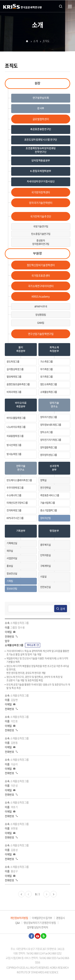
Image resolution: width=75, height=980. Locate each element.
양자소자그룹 (46, 432)
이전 (28, 894)
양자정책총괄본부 (41, 161)
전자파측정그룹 (14, 510)
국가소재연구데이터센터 (41, 286)
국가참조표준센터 (41, 275)
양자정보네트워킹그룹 (51, 425)
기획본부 (21, 531)
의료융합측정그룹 (15, 436)
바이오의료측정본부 (21, 405)
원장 (37, 83)
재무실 (10, 551)
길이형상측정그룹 (15, 369)
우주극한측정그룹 (15, 488)
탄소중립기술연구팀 (41, 234)
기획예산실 (12, 543)
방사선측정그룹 (14, 445)
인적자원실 (45, 555)
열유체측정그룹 (14, 377)
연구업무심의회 (41, 98)
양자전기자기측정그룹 (51, 440)
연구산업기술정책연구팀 (41, 334)
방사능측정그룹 (14, 454)
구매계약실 (45, 566)
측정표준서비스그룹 (50, 495)
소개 (35, 42)
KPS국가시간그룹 (15, 518)
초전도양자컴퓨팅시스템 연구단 (41, 140)
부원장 (37, 254)
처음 (21, 894)
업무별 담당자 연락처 (37, 927)
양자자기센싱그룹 (49, 417)
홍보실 (10, 566)
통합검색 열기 (61, 6)
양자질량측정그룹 (49, 447)
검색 (63, 609)
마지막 (54, 894)
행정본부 (54, 531)
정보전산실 (12, 574)
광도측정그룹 (13, 362)
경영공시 (60, 918)
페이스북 (31, 936)
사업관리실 (12, 558)
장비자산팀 (45, 518)
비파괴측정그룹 (14, 392)
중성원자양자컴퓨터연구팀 (41, 242)
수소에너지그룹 (14, 495)
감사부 (41, 108)
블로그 (44, 936)
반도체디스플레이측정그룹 (19, 480)
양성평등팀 (41, 315)
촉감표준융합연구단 (41, 129)
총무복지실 (45, 545)
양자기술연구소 (54, 405)
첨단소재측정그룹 (49, 384)
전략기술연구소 (21, 468)
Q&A (17, 923)
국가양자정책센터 (41, 192)
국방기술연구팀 (41, 226)
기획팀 (10, 581)
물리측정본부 (21, 349)
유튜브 (38, 936)
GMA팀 (41, 323)
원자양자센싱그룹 (49, 455)
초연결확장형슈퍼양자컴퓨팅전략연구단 (41, 150)
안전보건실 (45, 587)
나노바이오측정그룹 (16, 427)
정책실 (43, 480)
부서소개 (33, 645)
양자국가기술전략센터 (41, 203)
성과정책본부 (54, 468)
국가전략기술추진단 (41, 216)
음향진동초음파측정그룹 (18, 384)
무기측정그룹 (46, 369)
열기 (70, 7)
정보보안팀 (12, 589)
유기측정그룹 (46, 377)
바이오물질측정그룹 (16, 418)
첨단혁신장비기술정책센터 (41, 265)
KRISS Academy (41, 296)
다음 (47, 894)
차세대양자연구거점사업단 (41, 182)
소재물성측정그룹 (49, 392)
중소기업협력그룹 (49, 510)
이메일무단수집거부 (42, 918)
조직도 (46, 42)
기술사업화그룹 (48, 503)
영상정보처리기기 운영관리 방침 (40, 923)
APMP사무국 (41, 306)
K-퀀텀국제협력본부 (41, 171)
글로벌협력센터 (41, 119)
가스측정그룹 (46, 362)
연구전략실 (45, 488)
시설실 (43, 577)
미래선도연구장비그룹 (17, 503)
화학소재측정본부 (54, 349)
